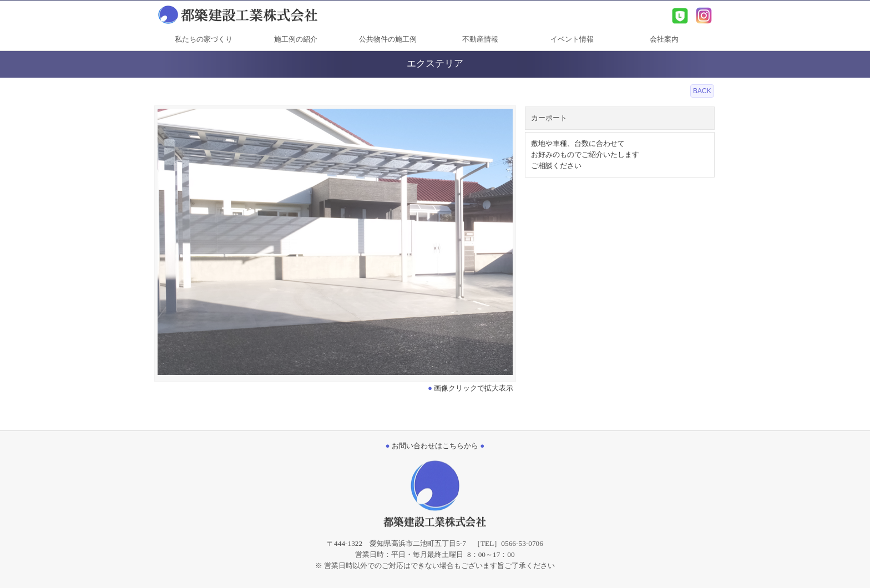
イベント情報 (572, 39)
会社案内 (664, 39)
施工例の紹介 (296, 39)
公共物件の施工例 (388, 39)
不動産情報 (480, 39)
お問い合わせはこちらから (435, 446)
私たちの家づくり (204, 39)
